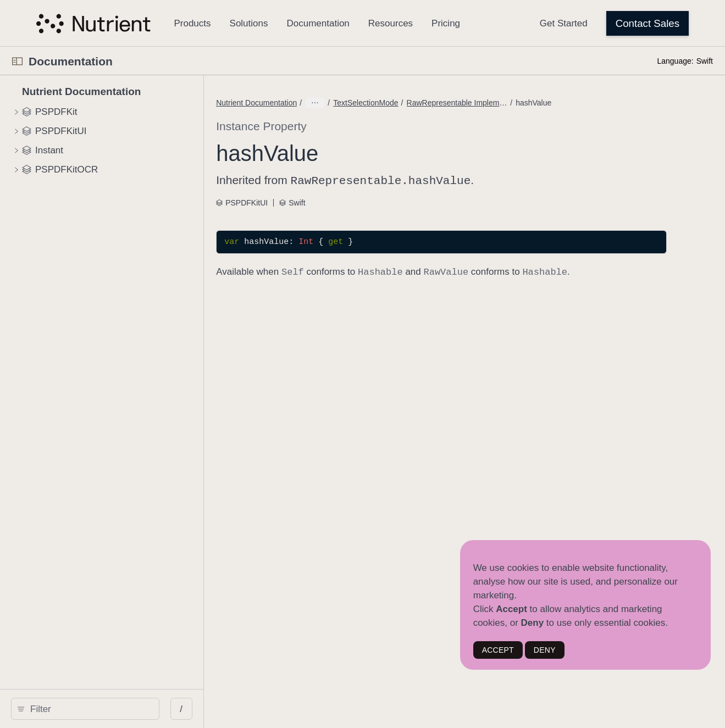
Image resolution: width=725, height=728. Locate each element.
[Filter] (97, 709)
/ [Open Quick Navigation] (198, 709)
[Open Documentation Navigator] (17, 61)
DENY (545, 650)
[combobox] (97, 709)
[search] (93, 709)
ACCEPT (498, 650)
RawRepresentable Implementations (431, 103)
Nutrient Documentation (304, 103)
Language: (675, 61)
